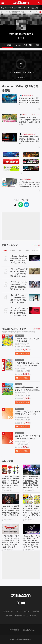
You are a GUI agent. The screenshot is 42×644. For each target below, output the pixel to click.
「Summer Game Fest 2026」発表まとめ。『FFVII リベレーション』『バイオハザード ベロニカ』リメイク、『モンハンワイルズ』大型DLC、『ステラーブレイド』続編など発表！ (19, 260)
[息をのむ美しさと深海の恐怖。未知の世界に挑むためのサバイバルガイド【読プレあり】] (9, 99)
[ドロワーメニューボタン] (3, 3)
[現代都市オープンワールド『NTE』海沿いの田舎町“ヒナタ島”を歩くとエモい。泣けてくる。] (9, 118)
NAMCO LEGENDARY (29, 134)
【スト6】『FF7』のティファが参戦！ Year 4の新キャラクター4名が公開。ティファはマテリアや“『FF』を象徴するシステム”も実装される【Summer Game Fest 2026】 (19, 299)
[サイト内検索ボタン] (39, 3)
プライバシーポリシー (23, 611)
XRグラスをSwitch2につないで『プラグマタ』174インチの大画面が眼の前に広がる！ (29, 184)
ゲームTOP (7, 45)
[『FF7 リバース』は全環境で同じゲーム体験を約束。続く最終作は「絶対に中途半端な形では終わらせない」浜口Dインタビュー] (11, 499)
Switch (15, 8)
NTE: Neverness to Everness (31, 115)
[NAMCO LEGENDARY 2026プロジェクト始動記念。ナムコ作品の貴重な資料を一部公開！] (9, 137)
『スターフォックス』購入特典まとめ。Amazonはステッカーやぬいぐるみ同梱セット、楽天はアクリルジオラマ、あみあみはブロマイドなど (10, 482)
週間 (20, 250)
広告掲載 (33, 615)
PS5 (20, 8)
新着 (2, 8)
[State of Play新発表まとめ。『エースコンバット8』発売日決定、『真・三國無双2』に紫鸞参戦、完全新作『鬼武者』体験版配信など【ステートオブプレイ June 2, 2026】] (32, 470)
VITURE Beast (26, 179)
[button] (21, 77)
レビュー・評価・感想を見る (20, 73)
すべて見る (37, 245)
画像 (38, 45)
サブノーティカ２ (27, 96)
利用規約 (36, 611)
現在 (5, 250)
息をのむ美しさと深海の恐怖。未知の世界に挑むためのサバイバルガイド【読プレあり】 (29, 102)
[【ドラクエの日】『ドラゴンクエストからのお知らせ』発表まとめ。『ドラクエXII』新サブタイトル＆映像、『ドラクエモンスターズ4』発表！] (11, 529)
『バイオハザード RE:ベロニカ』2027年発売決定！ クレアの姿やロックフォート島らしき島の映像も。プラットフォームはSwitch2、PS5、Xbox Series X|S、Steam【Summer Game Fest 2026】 (19, 312)
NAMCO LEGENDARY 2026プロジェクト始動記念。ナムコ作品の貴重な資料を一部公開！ (29, 140)
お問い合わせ (8, 611)
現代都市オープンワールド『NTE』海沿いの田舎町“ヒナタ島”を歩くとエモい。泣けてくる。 (30, 121)
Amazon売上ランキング (14, 329)
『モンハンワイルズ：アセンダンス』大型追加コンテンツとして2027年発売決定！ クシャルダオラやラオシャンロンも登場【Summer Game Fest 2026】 (19, 273)
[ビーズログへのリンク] (29, 630)
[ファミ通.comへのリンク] (21, 3)
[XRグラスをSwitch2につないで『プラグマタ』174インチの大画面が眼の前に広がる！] (9, 183)
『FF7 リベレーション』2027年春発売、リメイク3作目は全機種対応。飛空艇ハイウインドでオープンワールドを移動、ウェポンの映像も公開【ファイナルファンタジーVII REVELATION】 (19, 286)
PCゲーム (26, 8)
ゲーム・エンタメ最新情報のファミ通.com (14, 12)
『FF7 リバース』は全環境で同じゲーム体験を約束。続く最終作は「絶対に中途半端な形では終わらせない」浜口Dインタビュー (10, 512)
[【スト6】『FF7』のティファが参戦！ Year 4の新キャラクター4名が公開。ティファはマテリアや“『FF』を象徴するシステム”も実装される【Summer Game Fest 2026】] (35, 297)
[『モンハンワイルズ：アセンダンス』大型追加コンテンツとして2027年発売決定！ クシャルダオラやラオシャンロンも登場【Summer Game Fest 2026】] (35, 271)
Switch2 (8, 8)
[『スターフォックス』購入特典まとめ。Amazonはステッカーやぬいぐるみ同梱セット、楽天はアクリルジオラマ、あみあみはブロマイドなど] (11, 470)
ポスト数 (35, 250)
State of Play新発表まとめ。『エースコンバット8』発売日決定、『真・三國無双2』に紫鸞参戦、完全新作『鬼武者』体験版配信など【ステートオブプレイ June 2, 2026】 (31, 482)
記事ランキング (10, 245)
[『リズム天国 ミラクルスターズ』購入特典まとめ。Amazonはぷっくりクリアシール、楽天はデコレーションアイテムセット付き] (32, 499)
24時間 (13, 250)
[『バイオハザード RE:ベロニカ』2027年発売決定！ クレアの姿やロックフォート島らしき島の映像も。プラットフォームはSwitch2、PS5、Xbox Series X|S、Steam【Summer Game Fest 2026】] (35, 310)
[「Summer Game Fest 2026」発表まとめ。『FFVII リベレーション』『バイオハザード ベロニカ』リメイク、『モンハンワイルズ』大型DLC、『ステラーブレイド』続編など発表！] (35, 258)
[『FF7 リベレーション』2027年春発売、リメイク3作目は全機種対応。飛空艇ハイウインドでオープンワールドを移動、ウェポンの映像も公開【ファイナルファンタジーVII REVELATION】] (35, 284)
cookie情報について (21, 615)
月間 (27, 250)
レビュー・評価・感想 (24, 45)
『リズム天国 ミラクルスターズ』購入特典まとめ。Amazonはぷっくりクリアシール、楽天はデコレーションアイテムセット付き (31, 512)
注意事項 (9, 615)
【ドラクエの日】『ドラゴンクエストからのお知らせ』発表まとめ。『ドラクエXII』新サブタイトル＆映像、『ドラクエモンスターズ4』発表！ (10, 541)
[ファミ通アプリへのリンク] (14, 630)
